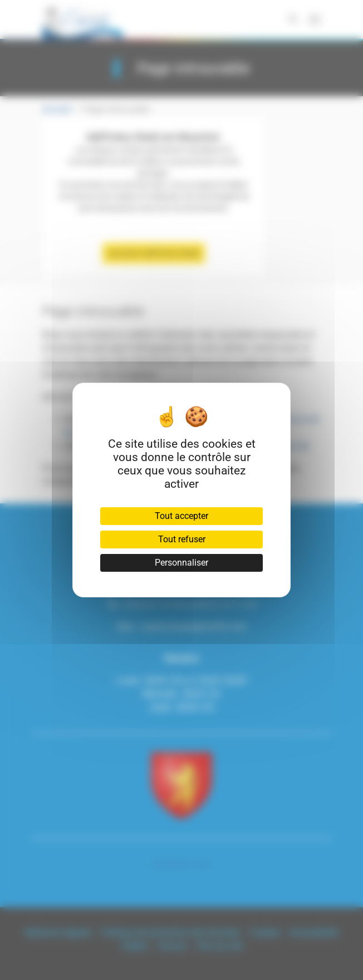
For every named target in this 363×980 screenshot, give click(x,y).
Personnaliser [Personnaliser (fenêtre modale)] (181, 563)
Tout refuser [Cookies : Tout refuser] (182, 539)
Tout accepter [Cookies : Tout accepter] (181, 516)
